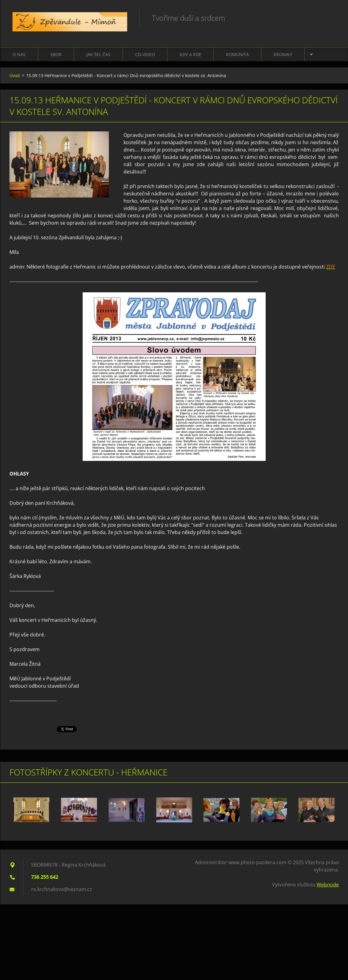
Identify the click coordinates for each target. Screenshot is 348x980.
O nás (19, 54)
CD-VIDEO (145, 54)
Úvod (15, 75)
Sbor (56, 54)
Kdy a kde (190, 54)
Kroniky (283, 54)
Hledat (332, 18)
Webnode (328, 885)
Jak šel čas (98, 54)
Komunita (237, 54)
